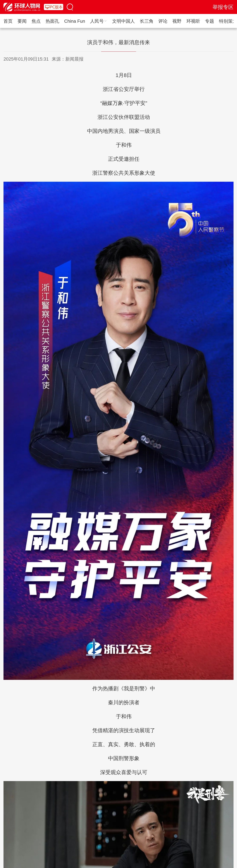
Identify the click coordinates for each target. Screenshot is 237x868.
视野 (177, 21)
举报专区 (223, 7)
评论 (163, 21)
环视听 (193, 21)
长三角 (147, 21)
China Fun (75, 21)
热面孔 (52, 21)
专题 (210, 21)
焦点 (36, 21)
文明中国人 (123, 21)
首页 (8, 21)
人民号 (99, 21)
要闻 (22, 21)
